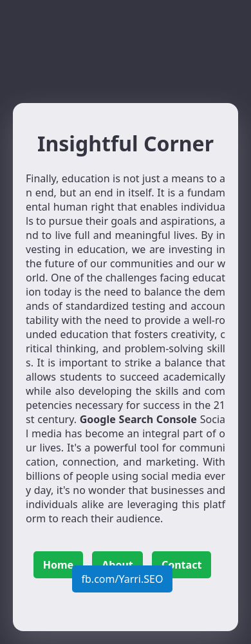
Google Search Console (138, 419)
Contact (181, 565)
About (117, 565)
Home (58, 565)
